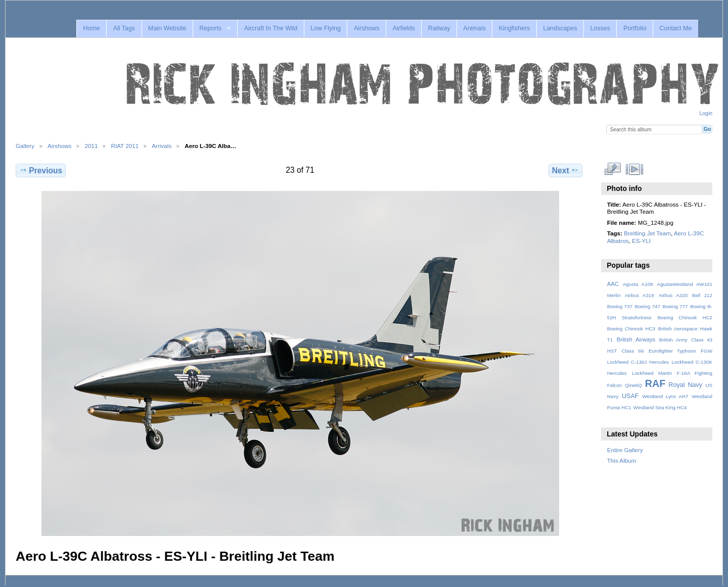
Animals (474, 28)
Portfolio (635, 28)
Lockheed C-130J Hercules (638, 362)
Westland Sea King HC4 (660, 407)
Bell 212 (702, 295)
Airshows (367, 28)
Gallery (25, 146)
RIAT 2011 (125, 146)
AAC (613, 284)
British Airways (636, 339)
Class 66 (633, 351)
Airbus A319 (640, 295)
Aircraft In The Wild (271, 28)
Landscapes (560, 28)
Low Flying (326, 28)
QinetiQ (633, 385)
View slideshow (634, 169)
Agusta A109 (638, 284)
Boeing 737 (620, 306)
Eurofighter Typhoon (672, 351)
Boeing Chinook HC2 (685, 317)
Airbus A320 (673, 295)
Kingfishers (515, 28)
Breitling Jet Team (647, 233)
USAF (630, 396)
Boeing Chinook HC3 (631, 329)
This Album (622, 460)
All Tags (124, 28)
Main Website (167, 28)
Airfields (403, 28)
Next (565, 170)
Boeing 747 (648, 306)
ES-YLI (641, 241)
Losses (600, 28)
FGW (707, 351)
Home (91, 28)
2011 (91, 146)
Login (706, 113)
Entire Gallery (625, 450)
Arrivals (162, 146)
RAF (655, 383)
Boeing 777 (675, 306)
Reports (210, 28)
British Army (673, 340)
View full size (612, 169)
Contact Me (676, 28)
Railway (439, 28)
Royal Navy (685, 385)
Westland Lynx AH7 (665, 396)
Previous (41, 170)
